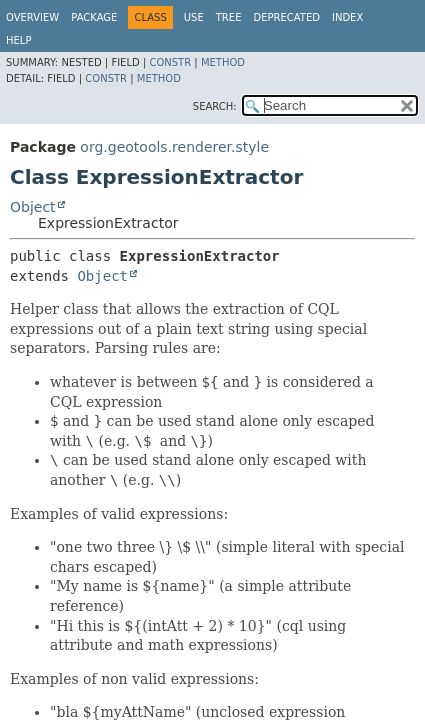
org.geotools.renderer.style (174, 147)
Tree (229, 17)
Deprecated (286, 17)
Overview (32, 17)
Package (94, 17)
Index (347, 17)
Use (194, 17)
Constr (170, 62)
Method (223, 62)
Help (18, 40)
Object (33, 207)
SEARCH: (215, 106)
